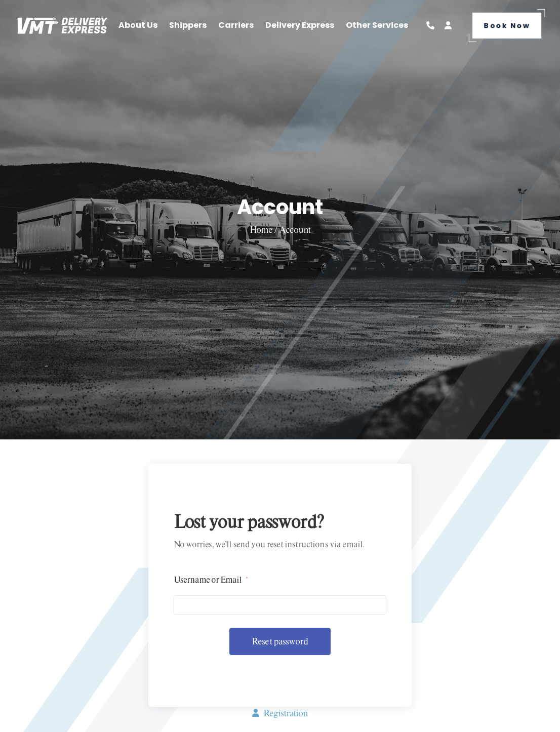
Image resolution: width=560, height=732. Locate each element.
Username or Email (211, 579)
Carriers (236, 25)
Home (262, 230)
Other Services (377, 25)
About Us (138, 25)
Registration (280, 713)
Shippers (188, 25)
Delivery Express (300, 25)
